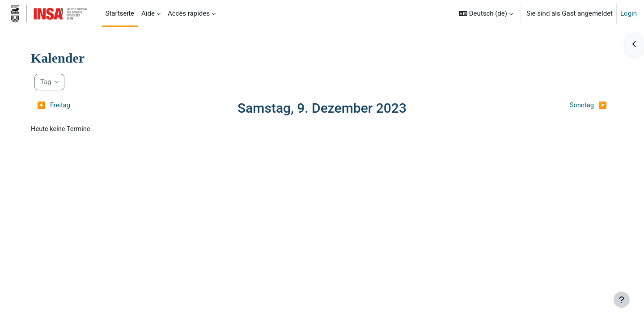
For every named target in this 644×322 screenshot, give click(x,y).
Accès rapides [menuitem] (189, 13)
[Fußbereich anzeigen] (622, 300)
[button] (486, 13)
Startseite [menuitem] (120, 13)
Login (629, 13)
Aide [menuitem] (148, 13)
